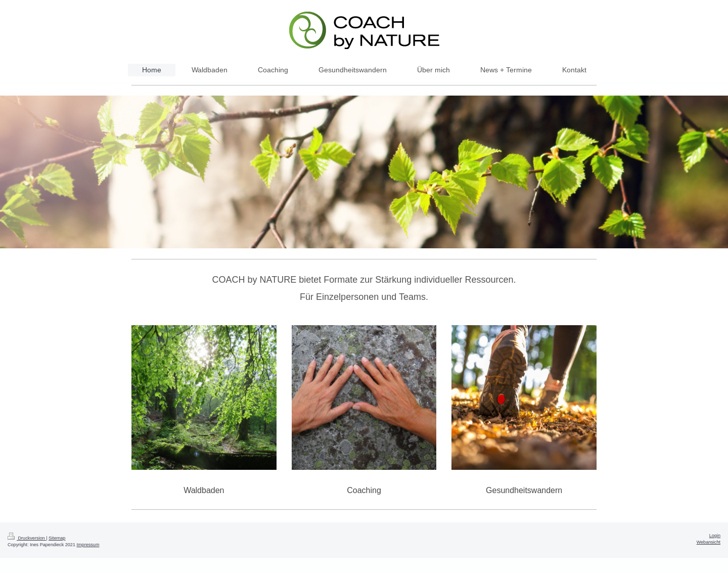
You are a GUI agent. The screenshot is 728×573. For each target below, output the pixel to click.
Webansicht (709, 542)
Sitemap (57, 538)
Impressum (88, 545)
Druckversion (27, 538)
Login (715, 536)
